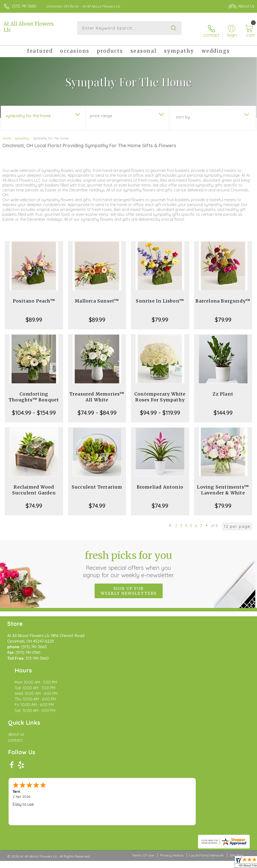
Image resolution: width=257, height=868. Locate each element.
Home (7, 134)
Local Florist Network (207, 730)
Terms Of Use (143, 730)
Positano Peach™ (34, 297)
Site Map (237, 730)
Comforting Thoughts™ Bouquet (34, 392)
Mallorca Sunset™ (97, 297)
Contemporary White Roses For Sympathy (160, 392)
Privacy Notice (172, 730)
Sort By (183, 113)
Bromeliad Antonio (160, 483)
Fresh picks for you (129, 559)
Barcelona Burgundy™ (223, 297)
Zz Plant (223, 390)
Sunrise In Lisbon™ (160, 297)
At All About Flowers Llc (29, 27)
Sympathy (22, 134)
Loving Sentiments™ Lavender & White (223, 486)
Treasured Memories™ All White (97, 392)
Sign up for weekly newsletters (129, 586)
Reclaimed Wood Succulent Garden (34, 486)
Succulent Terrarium (97, 483)
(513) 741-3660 (24, 6)
